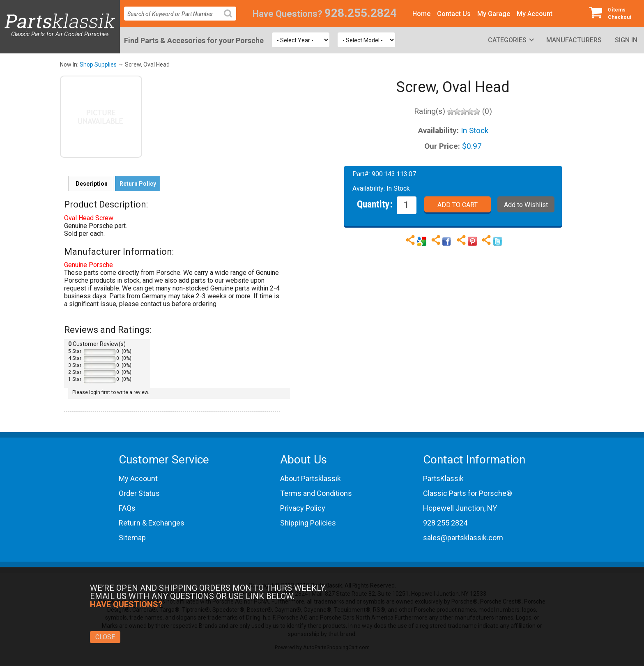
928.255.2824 (361, 13)
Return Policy (138, 184)
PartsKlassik (443, 478)
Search (231, 20)
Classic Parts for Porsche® (468, 493)
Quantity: (375, 204)
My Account (535, 14)
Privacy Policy (303, 508)
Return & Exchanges (152, 523)
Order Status (139, 493)
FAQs (127, 508)
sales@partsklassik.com (463, 538)
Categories (507, 40)
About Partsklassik (310, 478)
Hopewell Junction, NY (460, 508)
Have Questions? (287, 14)
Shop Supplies (98, 65)
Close (105, 637)
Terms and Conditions (316, 493)
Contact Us (454, 14)
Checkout (613, 13)
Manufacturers (574, 40)
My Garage (494, 14)
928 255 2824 (445, 523)
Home (421, 14)
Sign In (626, 40)
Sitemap (132, 538)
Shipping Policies (308, 523)
